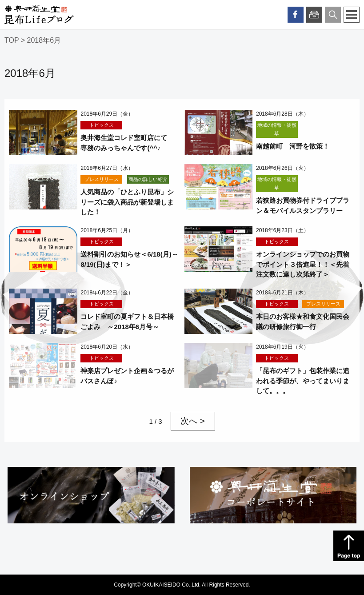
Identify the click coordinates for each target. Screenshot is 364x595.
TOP (12, 40)
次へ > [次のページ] (192, 421)
